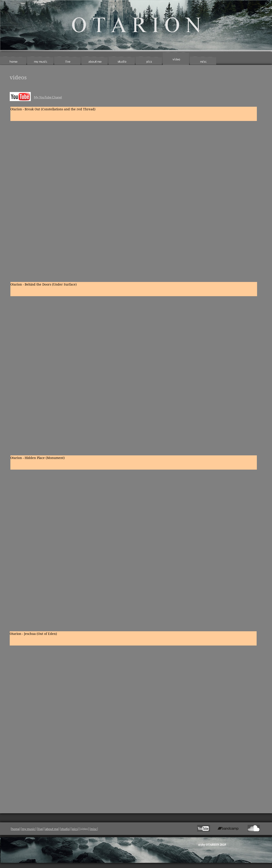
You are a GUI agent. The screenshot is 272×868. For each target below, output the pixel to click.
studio (65, 829)
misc (94, 829)
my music (29, 829)
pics (75, 829)
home (15, 829)
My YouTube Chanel (48, 97)
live (40, 829)
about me (52, 829)
